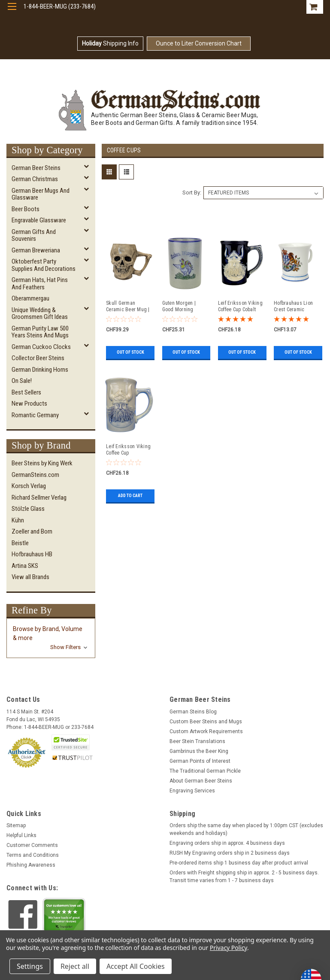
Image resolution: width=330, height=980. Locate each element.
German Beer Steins (36, 168)
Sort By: (192, 193)
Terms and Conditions (33, 855)
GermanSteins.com (35, 475)
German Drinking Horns (40, 370)
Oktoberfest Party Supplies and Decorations (44, 265)
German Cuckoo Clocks (41, 347)
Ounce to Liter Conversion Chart (199, 43)
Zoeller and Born (32, 531)
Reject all (75, 966)
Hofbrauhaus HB (32, 554)
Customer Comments (32, 845)
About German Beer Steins (201, 781)
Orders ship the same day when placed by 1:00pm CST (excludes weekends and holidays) (246, 829)
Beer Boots (26, 209)
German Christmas (35, 179)
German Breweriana (36, 250)
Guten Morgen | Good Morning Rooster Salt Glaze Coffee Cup (182, 306)
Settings (30, 966)
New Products (29, 404)
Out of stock (130, 352)
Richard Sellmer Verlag (39, 498)
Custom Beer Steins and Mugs (206, 722)
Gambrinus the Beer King (199, 751)
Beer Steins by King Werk (42, 463)
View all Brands (30, 577)
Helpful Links (21, 835)
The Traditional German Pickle (205, 771)
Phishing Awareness (31, 865)
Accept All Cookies (136, 966)
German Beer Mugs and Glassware (41, 194)
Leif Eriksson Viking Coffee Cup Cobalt (240, 306)
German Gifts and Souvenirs (34, 235)
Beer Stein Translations (197, 741)
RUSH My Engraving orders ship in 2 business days (230, 853)
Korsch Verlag (29, 486)
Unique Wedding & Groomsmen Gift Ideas (40, 314)
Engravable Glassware (39, 220)
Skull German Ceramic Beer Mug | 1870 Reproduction (128, 306)
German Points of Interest (200, 761)
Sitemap (16, 825)
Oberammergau (30, 298)
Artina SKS (25, 566)
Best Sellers (26, 392)
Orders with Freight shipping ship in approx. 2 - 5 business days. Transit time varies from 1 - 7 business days (244, 877)
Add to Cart (130, 496)
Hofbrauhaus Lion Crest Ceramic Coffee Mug (293, 306)
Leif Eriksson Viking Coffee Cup (128, 450)
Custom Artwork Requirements (206, 731)
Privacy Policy (229, 948)
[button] (51, 638)
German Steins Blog (193, 712)
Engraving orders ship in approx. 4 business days (227, 843)
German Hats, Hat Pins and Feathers (40, 284)
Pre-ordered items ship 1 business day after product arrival (239, 863)
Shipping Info (110, 43)
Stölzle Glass (28, 509)
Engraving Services (192, 791)
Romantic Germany (35, 415)
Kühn (18, 520)
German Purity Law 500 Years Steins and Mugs (40, 332)
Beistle (20, 543)
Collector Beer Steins (38, 358)
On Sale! (22, 381)
